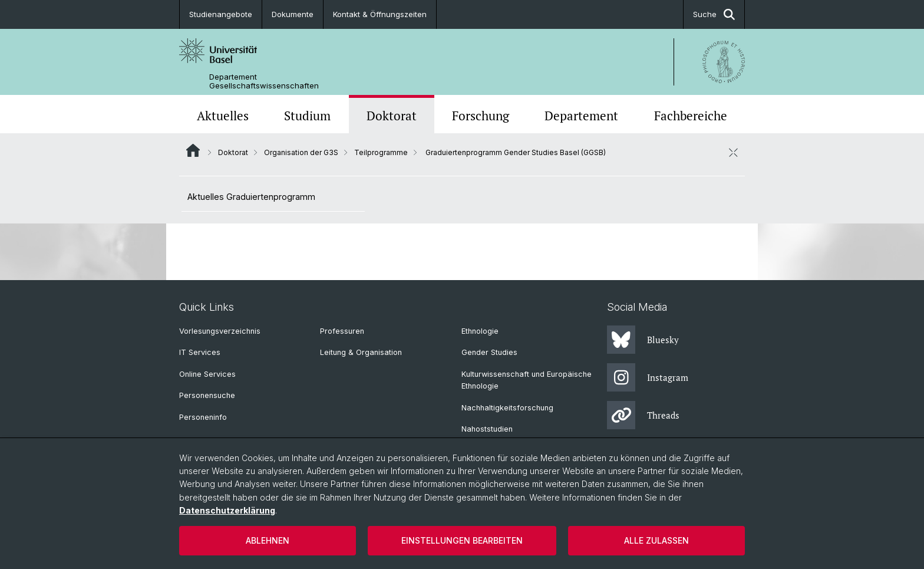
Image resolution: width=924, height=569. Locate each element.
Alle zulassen (656, 540)
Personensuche (207, 395)
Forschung (481, 116)
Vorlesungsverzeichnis (220, 331)
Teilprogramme (381, 152)
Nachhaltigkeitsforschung (507, 408)
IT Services (200, 352)
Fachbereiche (691, 116)
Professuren (342, 331)
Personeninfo (203, 417)
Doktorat (392, 116)
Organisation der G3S (301, 152)
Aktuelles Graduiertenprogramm (251, 197)
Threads (643, 415)
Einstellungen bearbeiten (462, 540)
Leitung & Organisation (361, 352)
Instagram (648, 377)
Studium (307, 116)
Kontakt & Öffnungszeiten (380, 14)
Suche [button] (714, 14)
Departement (581, 116)
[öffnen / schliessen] (733, 152)
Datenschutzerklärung (227, 510)
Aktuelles (223, 116)
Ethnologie (480, 331)
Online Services (207, 374)
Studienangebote (221, 14)
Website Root (193, 150)
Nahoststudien (487, 429)
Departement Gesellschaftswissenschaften (264, 81)
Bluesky (643, 340)
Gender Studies (489, 352)
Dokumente (293, 14)
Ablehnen (268, 540)
